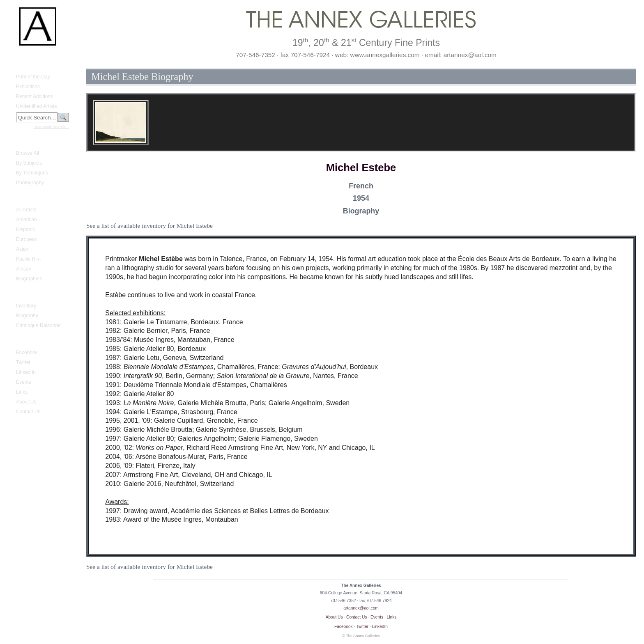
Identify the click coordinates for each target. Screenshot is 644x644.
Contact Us (28, 412)
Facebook (27, 353)
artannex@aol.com (361, 608)
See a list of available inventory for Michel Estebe (149, 226)
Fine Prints (23, 141)
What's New (24, 64)
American (26, 220)
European (27, 239)
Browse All (28, 153)
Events (24, 382)
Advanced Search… (51, 127)
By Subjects (29, 163)
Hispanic (25, 229)
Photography (30, 183)
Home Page (24, 57)
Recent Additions (34, 96)
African (24, 269)
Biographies (29, 279)
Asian (22, 249)
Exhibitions (28, 87)
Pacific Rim (28, 259)
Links (22, 392)
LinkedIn (380, 627)
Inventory (26, 306)
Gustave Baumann (31, 293)
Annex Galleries (29, 340)
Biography (27, 316)
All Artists (26, 210)
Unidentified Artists (36, 106)
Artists (18, 197)
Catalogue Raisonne (38, 325)
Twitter (23, 362)
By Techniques (32, 173)
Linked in (26, 372)
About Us (26, 402)
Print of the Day (33, 77)
